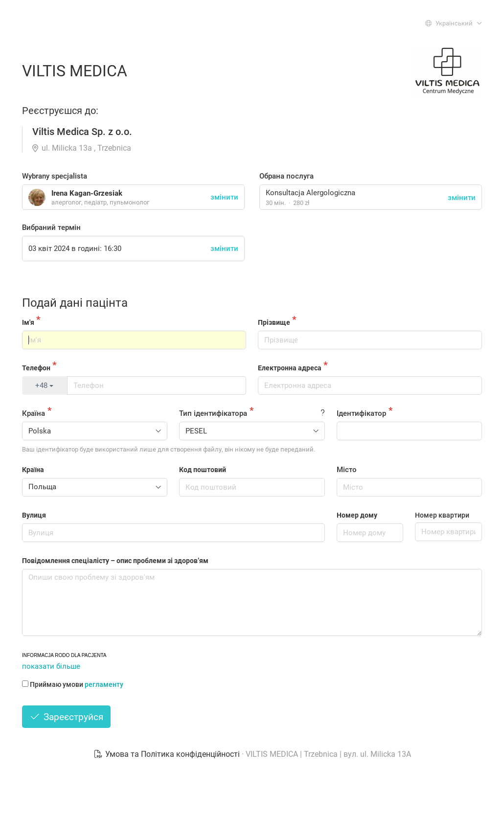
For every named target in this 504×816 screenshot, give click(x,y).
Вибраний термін (51, 227)
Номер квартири (442, 515)
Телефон (36, 368)
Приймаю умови (73, 684)
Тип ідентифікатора (213, 413)
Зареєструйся (66, 717)
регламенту (104, 684)
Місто (347, 470)
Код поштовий (203, 470)
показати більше (51, 666)
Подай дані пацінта (75, 303)
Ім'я (28, 322)
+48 (44, 385)
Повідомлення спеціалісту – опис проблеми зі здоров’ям (115, 561)
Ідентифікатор (361, 413)
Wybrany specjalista (55, 176)
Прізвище (274, 322)
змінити (462, 198)
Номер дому (357, 515)
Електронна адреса (290, 368)
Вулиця (34, 515)
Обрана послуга (286, 176)
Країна (34, 413)
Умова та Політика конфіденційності (168, 754)
